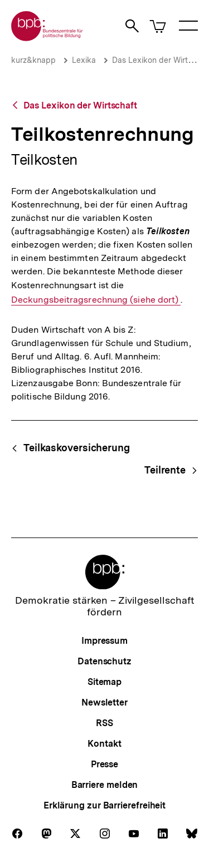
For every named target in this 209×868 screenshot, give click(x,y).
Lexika (84, 60)
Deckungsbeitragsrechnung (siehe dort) (96, 300)
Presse (104, 764)
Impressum (104, 641)
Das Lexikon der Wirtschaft (80, 105)
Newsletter (104, 702)
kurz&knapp (33, 60)
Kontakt (104, 744)
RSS (104, 723)
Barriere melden (105, 785)
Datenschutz (104, 661)
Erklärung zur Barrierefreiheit (104, 805)
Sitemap (104, 682)
